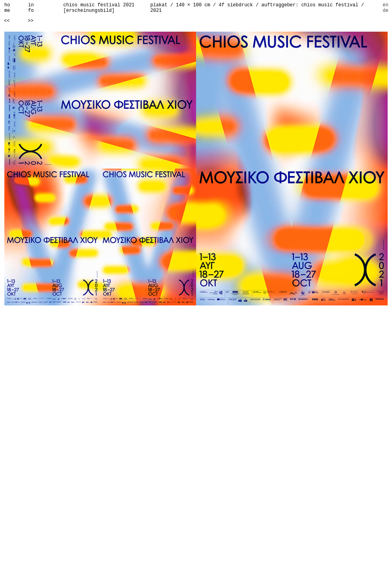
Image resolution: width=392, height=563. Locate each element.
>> (30, 21)
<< (7, 21)
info (31, 8)
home (7, 8)
